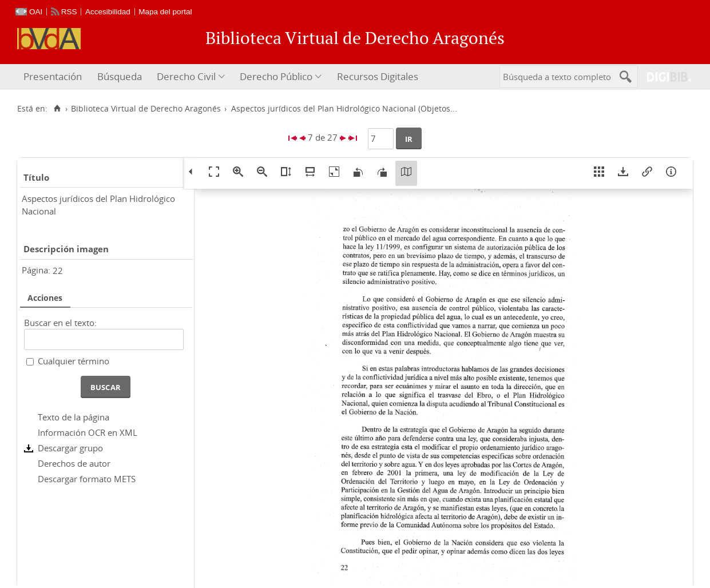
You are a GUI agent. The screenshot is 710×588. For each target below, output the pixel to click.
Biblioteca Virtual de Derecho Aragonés (146, 109)
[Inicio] (57, 109)
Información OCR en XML (88, 432)
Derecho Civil (186, 76)
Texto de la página (74, 417)
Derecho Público (276, 76)
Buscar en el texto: (60, 323)
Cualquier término (74, 361)
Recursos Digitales (378, 76)
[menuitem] (54, 77)
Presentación (53, 76)
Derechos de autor (74, 463)
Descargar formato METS (87, 479)
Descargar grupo (70, 448)
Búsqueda (120, 76)
